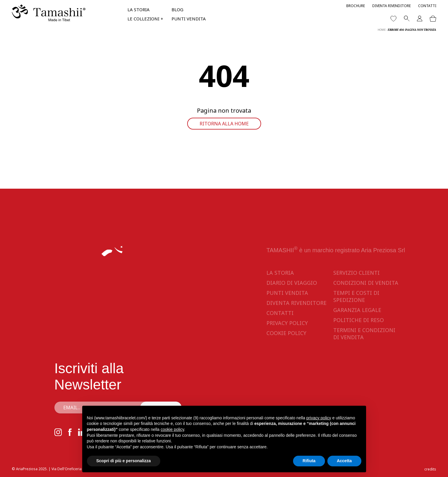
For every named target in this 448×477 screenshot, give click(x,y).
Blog (177, 9)
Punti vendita (189, 19)
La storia (139, 9)
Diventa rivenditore (392, 6)
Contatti (427, 6)
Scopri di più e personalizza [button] (124, 461)
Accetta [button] (344, 461)
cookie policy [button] (172, 429)
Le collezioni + (145, 19)
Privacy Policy (287, 323)
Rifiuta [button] (309, 461)
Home (382, 30)
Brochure (356, 6)
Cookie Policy (286, 333)
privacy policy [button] (319, 418)
